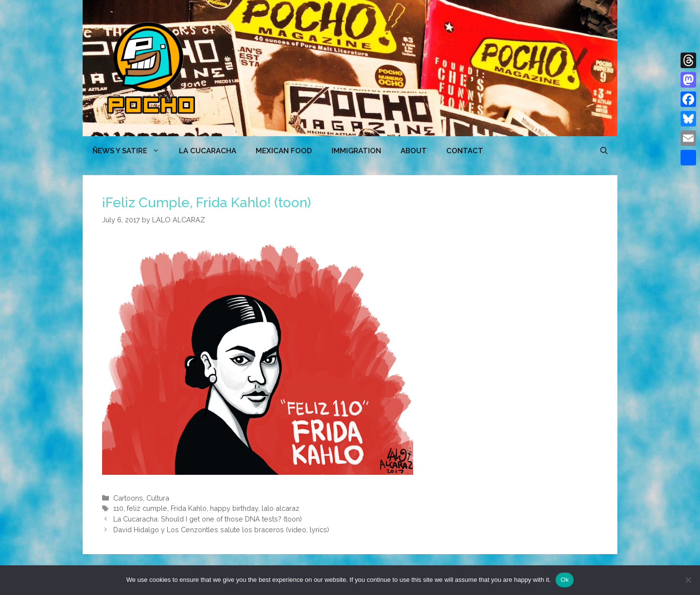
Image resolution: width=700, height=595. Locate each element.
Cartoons (128, 498)
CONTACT (465, 151)
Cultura (158, 498)
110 (118, 508)
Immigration (356, 151)
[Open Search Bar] (604, 151)
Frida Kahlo (189, 508)
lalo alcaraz (280, 508)
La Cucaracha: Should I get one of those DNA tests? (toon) (208, 519)
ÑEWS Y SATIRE (131, 151)
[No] (688, 580)
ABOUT (414, 151)
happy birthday (234, 508)
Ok (565, 580)
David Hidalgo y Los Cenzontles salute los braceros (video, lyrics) (221, 530)
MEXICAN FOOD (284, 151)
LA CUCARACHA (208, 151)
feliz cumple (147, 508)
